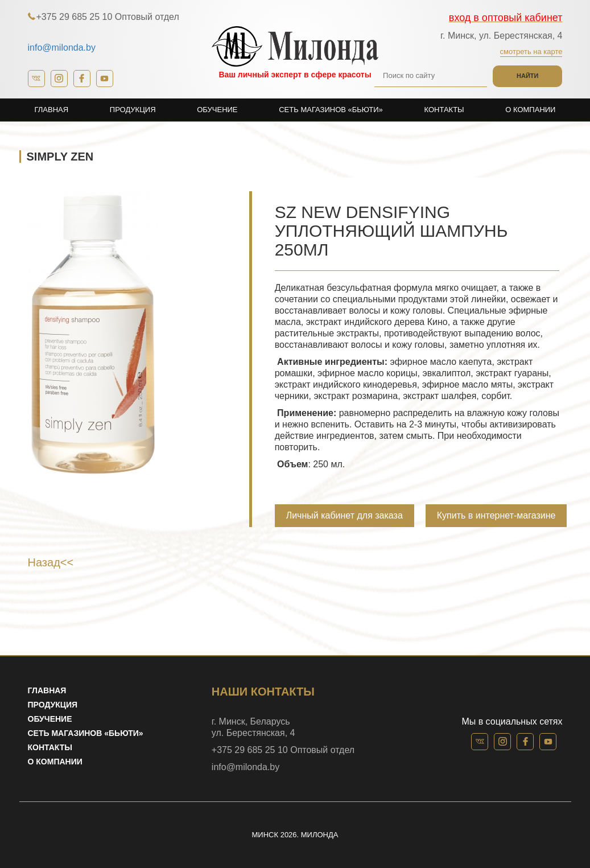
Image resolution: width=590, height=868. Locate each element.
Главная (52, 110)
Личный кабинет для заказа (344, 515)
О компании (530, 110)
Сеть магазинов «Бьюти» (331, 110)
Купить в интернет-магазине (496, 515)
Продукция (133, 110)
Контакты (444, 110)
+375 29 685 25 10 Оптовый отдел (108, 17)
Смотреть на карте (531, 52)
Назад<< (51, 562)
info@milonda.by (62, 48)
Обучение (217, 110)
